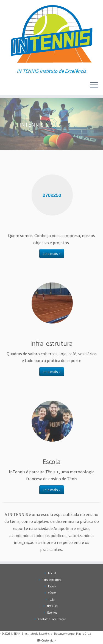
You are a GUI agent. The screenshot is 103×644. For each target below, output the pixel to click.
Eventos (52, 613)
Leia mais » (52, 253)
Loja (52, 599)
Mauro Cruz (83, 634)
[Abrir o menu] (94, 85)
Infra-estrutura (52, 580)
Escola (52, 586)
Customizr (48, 640)
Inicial (52, 573)
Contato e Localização (52, 619)
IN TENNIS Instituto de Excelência (31, 634)
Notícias (52, 606)
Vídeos (52, 593)
